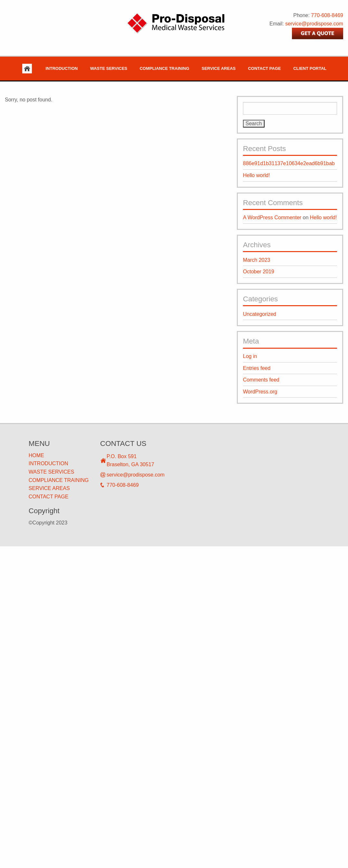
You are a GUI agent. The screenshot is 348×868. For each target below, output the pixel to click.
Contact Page (265, 68)
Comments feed (261, 380)
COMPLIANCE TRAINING (59, 480)
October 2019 (259, 272)
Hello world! (256, 175)
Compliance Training (164, 68)
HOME (36, 455)
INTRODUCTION (48, 463)
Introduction (62, 68)
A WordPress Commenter (272, 217)
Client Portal (310, 68)
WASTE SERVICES (51, 472)
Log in (250, 356)
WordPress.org (260, 392)
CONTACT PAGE (49, 497)
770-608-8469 (327, 15)
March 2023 (257, 260)
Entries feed (257, 368)
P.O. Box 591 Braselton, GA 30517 (130, 461)
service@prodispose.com (314, 24)
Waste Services (109, 68)
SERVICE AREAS (49, 488)
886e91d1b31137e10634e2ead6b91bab (289, 163)
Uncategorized (260, 314)
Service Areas (219, 68)
